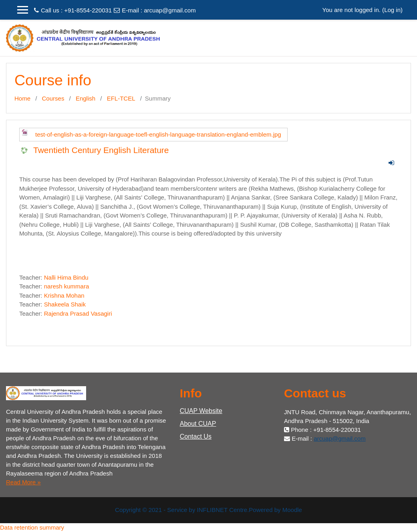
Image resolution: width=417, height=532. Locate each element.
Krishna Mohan (64, 295)
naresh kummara (67, 286)
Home (22, 98)
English (86, 98)
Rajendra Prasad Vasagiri (78, 313)
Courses (53, 98)
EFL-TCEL (121, 98)
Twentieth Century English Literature (101, 150)
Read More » (23, 482)
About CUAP (198, 424)
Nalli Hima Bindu (66, 277)
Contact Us (196, 436)
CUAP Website (201, 411)
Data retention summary (32, 527)
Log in (392, 10)
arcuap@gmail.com (170, 10)
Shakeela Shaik (65, 304)
